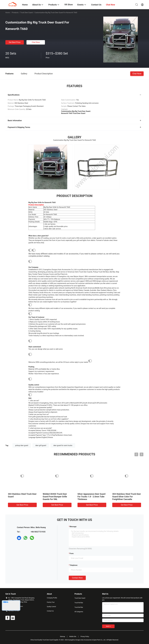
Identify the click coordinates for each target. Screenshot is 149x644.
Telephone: (74, 565)
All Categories (79, 612)
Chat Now (36, 42)
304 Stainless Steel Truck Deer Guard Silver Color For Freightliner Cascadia (127, 497)
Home (8, 13)
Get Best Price (15, 42)
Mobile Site (73, 637)
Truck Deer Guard (26, 13)
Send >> (108, 626)
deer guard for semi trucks (63, 445)
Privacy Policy (85, 637)
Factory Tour (51, 602)
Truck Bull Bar (79, 607)
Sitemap (63, 637)
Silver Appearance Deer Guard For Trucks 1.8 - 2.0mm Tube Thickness (91, 497)
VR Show (69, 5)
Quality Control (51, 607)
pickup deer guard (22, 445)
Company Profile (52, 598)
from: (72, 553)
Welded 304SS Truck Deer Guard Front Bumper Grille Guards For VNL (55, 497)
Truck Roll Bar (79, 603)
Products (15, 13)
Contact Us (50, 611)
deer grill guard (41, 445)
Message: (73, 527)
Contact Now (77, 578)
